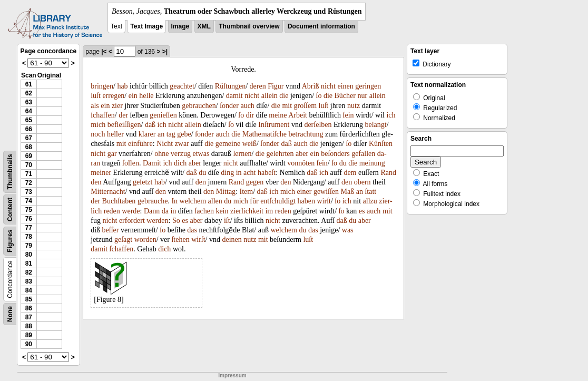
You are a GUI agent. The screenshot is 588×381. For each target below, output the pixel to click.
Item (247, 192)
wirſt (324, 201)
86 (29, 308)
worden (145, 240)
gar (112, 154)
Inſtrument (274, 125)
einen (345, 86)
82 (29, 272)
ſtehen (180, 240)
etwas (201, 154)
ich (391, 115)
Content (10, 209)
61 (29, 84)
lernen (242, 154)
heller (115, 134)
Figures (10, 241)
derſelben (318, 125)
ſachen (204, 211)
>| (165, 52)
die (284, 96)
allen (215, 201)
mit (287, 106)
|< (104, 52)
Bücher (345, 96)
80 (29, 255)
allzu (370, 201)
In (174, 201)
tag (171, 134)
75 (29, 210)
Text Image (146, 26)
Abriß (311, 86)
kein (222, 211)
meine (278, 115)
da (165, 211)
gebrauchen (199, 106)
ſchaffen (103, 115)
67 (29, 138)
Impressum (232, 375)
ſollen (131, 163)
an (161, 134)
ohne (161, 154)
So (176, 221)
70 (29, 165)
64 (29, 111)
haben (306, 201)
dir (250, 115)
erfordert (132, 221)
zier (117, 106)
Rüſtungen (230, 86)
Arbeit (298, 115)
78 (29, 237)
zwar (182, 144)
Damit (152, 163)
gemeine (228, 144)
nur (362, 96)
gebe (184, 134)
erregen (113, 96)
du (343, 163)
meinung (372, 163)
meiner (101, 173)
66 (29, 129)
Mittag (226, 192)
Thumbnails (10, 172)
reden (112, 211)
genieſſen (163, 115)
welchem (193, 201)
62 (29, 93)
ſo (319, 96)
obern (362, 182)
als (95, 106)
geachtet (182, 86)
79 (29, 246)
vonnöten (301, 163)
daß (150, 125)
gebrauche (153, 201)
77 (29, 228)
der (123, 115)
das (192, 230)
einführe (140, 144)
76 (29, 219)
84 (29, 290)
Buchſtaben (119, 201)
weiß (249, 144)
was (348, 230)
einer (304, 192)
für (254, 201)
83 (29, 281)
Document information (321, 26)
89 (29, 335)
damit (234, 96)
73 (29, 192)
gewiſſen (326, 192)
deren (258, 86)
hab (122, 86)
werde (131, 211)
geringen (368, 86)
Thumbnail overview (249, 26)
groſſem (306, 106)
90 (29, 344)
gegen (255, 182)
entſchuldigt (278, 201)
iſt (227, 221)
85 (29, 299)
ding (227, 173)
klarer (147, 134)
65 (29, 120)
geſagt (123, 240)
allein (269, 96)
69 (29, 156)
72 (29, 183)
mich (98, 125)
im (269, 211)
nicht (328, 86)
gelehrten (280, 154)
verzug (181, 154)
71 (29, 174)
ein (133, 96)
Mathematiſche (264, 134)
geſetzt (143, 182)
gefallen (363, 154)
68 (29, 147)
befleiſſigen (124, 125)
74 (29, 201)
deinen (232, 240)
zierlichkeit (247, 211)
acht (249, 173)
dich (180, 163)
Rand (388, 173)
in (239, 173)
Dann (152, 211)
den (96, 182)
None (10, 314)
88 (29, 326)
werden (157, 221)
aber (302, 154)
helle (146, 96)
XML (204, 26)
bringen (102, 86)
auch (247, 106)
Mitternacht (108, 192)
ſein (349, 115)
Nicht (165, 144)
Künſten (381, 144)
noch (98, 134)
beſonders (335, 154)
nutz (354, 106)
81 (29, 263)
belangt (375, 125)
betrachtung (306, 134)
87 (29, 317)
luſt (96, 96)
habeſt (267, 173)
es (362, 211)
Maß (348, 192)
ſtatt (370, 192)
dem (350, 173)
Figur (276, 86)
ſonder (229, 106)
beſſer (111, 230)
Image (180, 26)
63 (29, 102)
